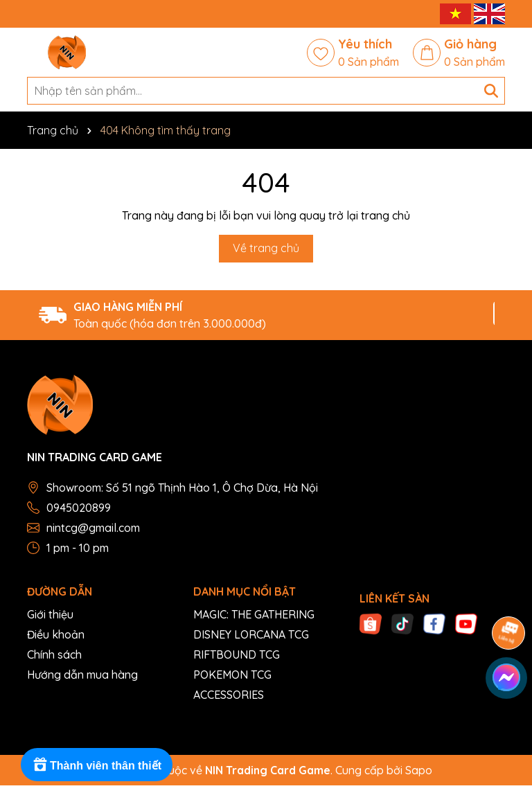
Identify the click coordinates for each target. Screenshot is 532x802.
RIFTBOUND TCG (237, 654)
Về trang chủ (266, 248)
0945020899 (79, 508)
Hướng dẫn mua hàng (82, 675)
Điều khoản (56, 634)
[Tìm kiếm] (491, 91)
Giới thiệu (50, 614)
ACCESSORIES (229, 695)
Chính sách (54, 654)
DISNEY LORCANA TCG (251, 634)
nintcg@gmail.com (93, 528)
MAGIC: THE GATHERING (254, 614)
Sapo (419, 770)
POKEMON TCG (232, 675)
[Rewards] (97, 765)
